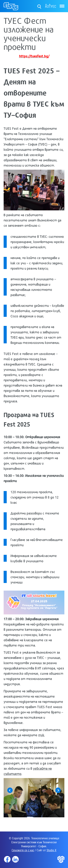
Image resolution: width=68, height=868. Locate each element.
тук (41, 735)
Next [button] (58, 790)
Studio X (51, 850)
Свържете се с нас (23, 850)
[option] (34, 798)
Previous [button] (10, 790)
